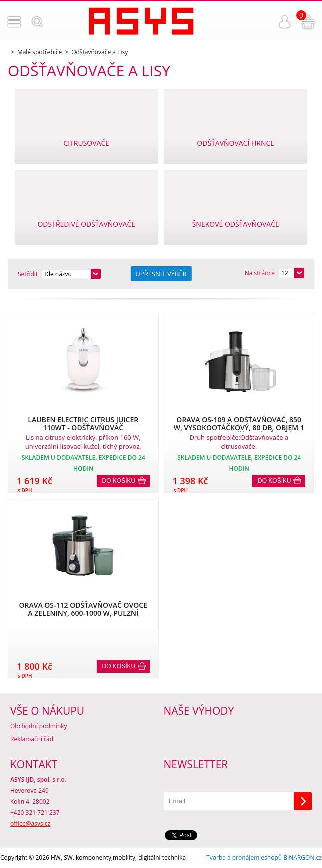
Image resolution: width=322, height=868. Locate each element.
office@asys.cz (30, 824)
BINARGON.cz (303, 858)
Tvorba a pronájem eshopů (244, 858)
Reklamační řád (32, 739)
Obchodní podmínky (39, 726)
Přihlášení (285, 22)
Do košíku (119, 481)
